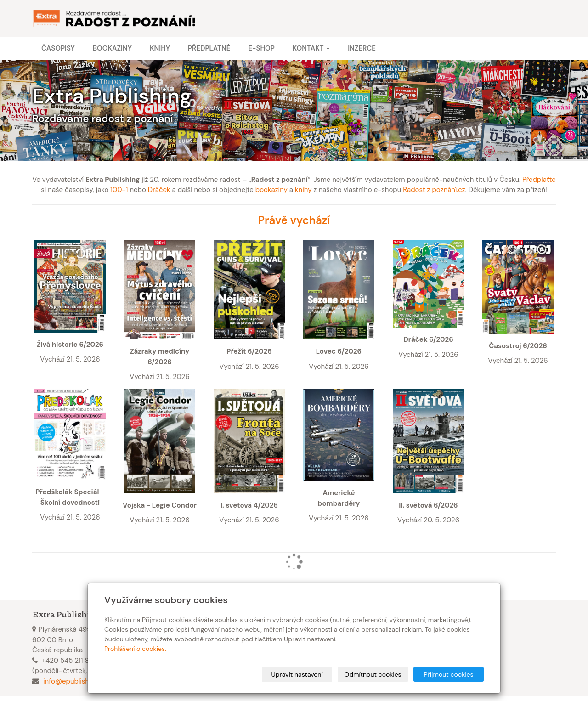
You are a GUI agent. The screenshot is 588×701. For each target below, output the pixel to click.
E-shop (261, 48)
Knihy (160, 48)
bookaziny (271, 190)
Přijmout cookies (448, 674)
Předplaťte (539, 180)
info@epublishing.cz (75, 681)
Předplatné (209, 48)
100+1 (119, 190)
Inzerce (362, 48)
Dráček (159, 190)
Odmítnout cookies (373, 674)
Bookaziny (112, 48)
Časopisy (58, 48)
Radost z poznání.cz (434, 190)
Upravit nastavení (297, 674)
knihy (303, 190)
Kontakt (311, 48)
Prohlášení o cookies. (135, 649)
